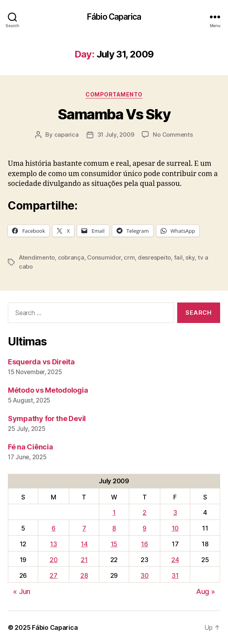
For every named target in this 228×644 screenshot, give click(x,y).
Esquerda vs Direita (41, 362)
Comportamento (114, 94)
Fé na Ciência (31, 447)
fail (178, 257)
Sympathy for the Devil (47, 419)
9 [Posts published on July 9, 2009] (145, 528)
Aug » (206, 591)
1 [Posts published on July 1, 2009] (114, 512)
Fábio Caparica (114, 17)
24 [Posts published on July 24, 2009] (175, 560)
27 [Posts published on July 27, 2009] (53, 575)
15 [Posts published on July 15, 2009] (114, 544)
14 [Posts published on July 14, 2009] (84, 544)
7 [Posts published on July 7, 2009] (84, 528)
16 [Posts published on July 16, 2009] (144, 544)
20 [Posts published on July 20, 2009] (54, 560)
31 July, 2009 (116, 135)
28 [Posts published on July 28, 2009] (84, 575)
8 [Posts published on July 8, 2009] (114, 528)
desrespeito (154, 257)
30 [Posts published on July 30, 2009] (145, 575)
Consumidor (104, 257)
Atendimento (37, 257)
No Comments (173, 135)
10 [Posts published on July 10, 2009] (175, 528)
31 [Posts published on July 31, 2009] (175, 575)
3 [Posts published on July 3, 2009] (175, 512)
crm (129, 257)
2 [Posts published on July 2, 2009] (145, 512)
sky (190, 257)
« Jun (22, 591)
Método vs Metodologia (48, 390)
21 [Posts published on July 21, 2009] (84, 560)
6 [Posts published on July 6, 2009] (54, 528)
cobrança (71, 257)
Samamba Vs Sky (114, 114)
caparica (67, 135)
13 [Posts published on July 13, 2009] (53, 544)
